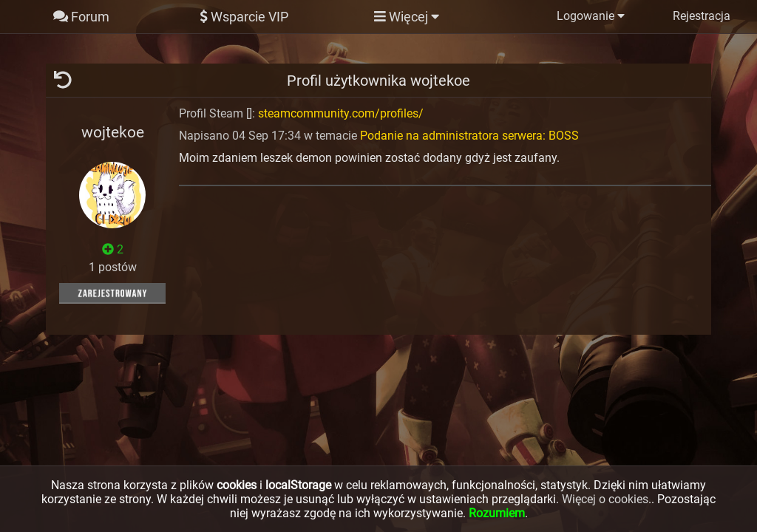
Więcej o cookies (605, 499)
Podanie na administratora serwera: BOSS (469, 136)
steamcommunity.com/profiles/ (341, 113)
